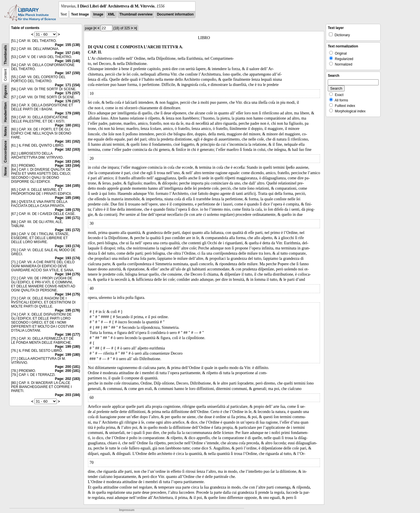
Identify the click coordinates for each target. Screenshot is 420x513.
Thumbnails (5, 55)
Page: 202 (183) (67, 379)
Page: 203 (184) (67, 395)
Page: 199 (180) (67, 347)
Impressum (127, 510)
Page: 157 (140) (67, 53)
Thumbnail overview (136, 14)
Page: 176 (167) (67, 101)
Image (98, 14)
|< (95, 28)
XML (111, 14)
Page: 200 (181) (67, 367)
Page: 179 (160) (67, 113)
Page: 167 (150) (67, 73)
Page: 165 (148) (67, 61)
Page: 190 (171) (67, 218)
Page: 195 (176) (67, 310)
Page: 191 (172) (67, 230)
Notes (5, 131)
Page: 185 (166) (67, 198)
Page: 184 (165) (67, 186)
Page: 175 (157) (67, 93)
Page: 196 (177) (67, 335)
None (5, 171)
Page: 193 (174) (67, 246)
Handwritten (5, 112)
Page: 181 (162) (67, 141)
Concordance (5, 152)
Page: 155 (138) (67, 45)
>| (135, 28)
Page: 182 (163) (67, 149)
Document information (175, 14)
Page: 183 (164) (67, 162)
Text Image (80, 14)
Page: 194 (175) (67, 274)
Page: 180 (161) (67, 125)
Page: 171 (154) (67, 85)
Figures (5, 92)
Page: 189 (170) (67, 210)
